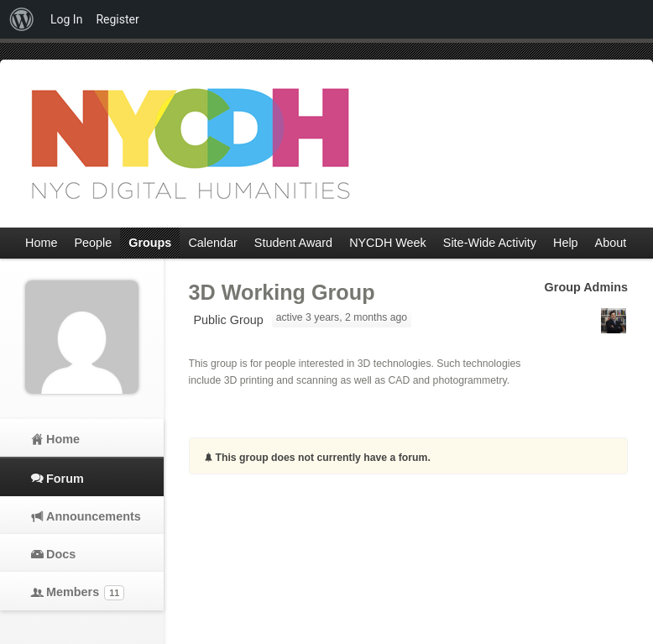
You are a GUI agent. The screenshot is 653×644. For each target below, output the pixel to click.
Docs (61, 554)
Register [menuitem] (117, 19)
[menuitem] (22, 19)
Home (63, 439)
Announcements (92, 516)
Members (85, 593)
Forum (65, 479)
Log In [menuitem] (66, 19)
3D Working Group (282, 292)
